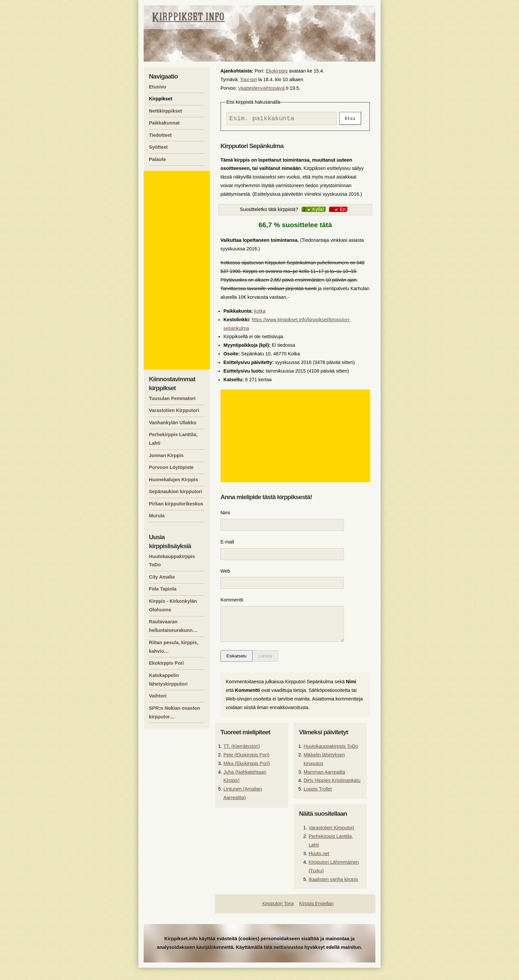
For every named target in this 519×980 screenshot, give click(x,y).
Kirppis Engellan (316, 916)
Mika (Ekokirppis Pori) (247, 776)
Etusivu (158, 87)
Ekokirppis (277, 71)
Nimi (225, 514)
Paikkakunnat (164, 123)
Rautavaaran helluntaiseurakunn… (173, 626)
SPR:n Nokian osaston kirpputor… (174, 712)
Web (225, 575)
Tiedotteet (160, 135)
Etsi (350, 119)
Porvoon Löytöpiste (171, 467)
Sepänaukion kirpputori (176, 491)
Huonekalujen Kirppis (173, 480)
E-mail (227, 545)
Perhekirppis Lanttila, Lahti (173, 439)
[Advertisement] (296, 438)
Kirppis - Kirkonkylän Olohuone (173, 605)
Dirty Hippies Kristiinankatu (332, 793)
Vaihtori (158, 696)
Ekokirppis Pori (166, 663)
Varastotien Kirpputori (331, 840)
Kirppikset (161, 99)
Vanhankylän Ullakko (173, 423)
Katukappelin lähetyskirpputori (168, 680)
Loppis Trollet (318, 801)
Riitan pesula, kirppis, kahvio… (174, 647)
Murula (157, 516)
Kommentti (232, 605)
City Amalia (162, 577)
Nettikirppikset (165, 111)
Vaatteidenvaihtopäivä (262, 88)
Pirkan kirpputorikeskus (176, 504)
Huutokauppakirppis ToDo (331, 758)
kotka (260, 313)
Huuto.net (319, 866)
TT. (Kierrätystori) (242, 758)
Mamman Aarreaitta (324, 784)
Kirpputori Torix (278, 916)
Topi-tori (248, 79)
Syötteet (158, 147)
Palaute (157, 159)
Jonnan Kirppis (166, 455)
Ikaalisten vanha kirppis (333, 892)
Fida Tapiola (163, 589)
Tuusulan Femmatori (172, 398)
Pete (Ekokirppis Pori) (246, 767)
